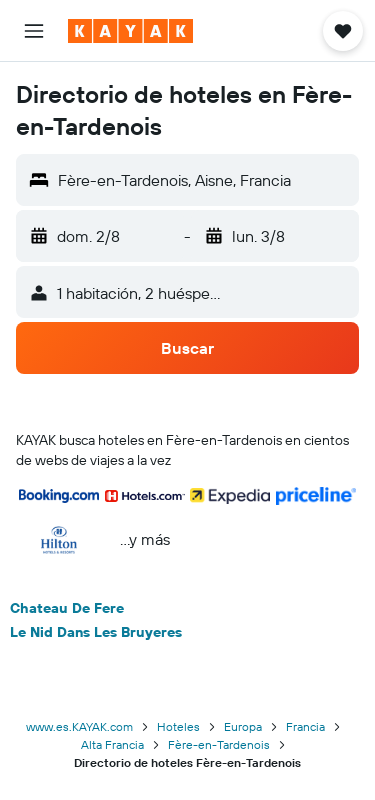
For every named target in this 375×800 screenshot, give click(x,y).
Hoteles (178, 726)
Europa (243, 726)
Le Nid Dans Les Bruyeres (96, 632)
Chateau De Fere (67, 608)
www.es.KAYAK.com (79, 726)
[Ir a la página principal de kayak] (130, 31)
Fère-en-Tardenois (219, 744)
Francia (305, 726)
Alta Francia (112, 744)
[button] (34, 31)
